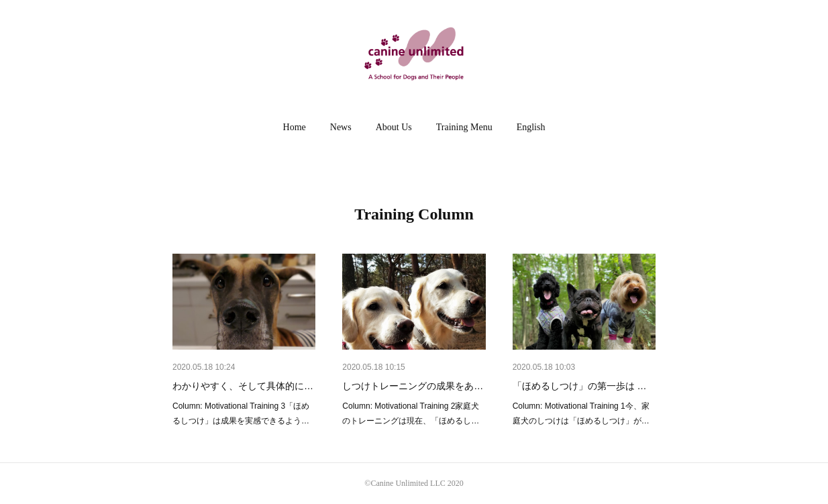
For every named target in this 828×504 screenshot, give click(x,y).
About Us (394, 127)
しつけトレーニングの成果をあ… (413, 386)
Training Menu (464, 127)
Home (295, 127)
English (531, 127)
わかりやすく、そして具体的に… (243, 386)
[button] (295, 128)
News (341, 127)
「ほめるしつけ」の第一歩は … (580, 386)
